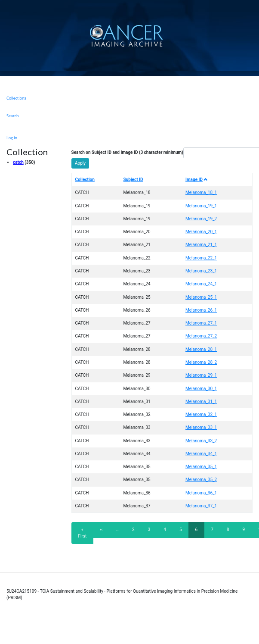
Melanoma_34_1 (201, 454)
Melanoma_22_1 (201, 258)
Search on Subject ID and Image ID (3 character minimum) (127, 152)
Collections (16, 98)
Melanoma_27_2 (201, 336)
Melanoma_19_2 (201, 219)
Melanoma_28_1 (201, 349)
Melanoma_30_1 (201, 389)
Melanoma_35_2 (201, 480)
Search (13, 116)
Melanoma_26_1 (201, 310)
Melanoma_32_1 (201, 414)
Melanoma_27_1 (201, 323)
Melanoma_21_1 (201, 245)
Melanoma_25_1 (201, 297)
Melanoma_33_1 (201, 427)
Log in (12, 138)
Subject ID (133, 180)
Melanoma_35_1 (201, 467)
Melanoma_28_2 (201, 362)
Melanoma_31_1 (201, 402)
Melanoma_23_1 (201, 271)
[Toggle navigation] (251, 36)
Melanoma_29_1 (201, 375)
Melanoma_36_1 (201, 493)
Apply (80, 163)
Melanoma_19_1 (201, 206)
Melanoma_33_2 (201, 441)
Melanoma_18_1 (201, 192)
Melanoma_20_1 (201, 232)
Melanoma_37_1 (201, 506)
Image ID (197, 180)
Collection (85, 180)
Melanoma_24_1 (201, 284)
